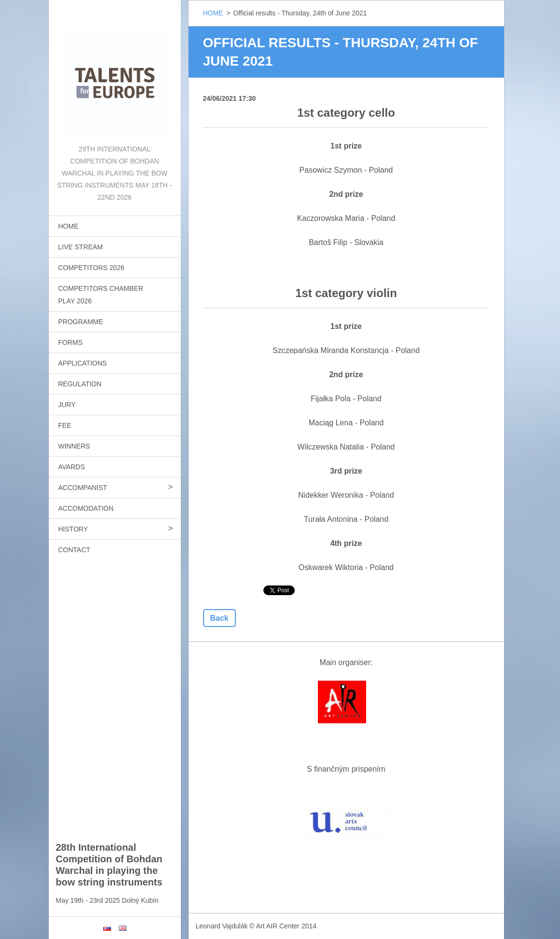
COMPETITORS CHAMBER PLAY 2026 (101, 295)
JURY (67, 405)
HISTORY (73, 529)
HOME (68, 226)
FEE (65, 425)
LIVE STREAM (81, 247)
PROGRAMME (81, 322)
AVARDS (72, 467)
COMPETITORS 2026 (91, 268)
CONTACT (75, 550)
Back (219, 618)
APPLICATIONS (83, 363)
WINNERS (74, 446)
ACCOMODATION (86, 508)
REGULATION (80, 384)
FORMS (71, 342)
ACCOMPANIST (83, 488)
